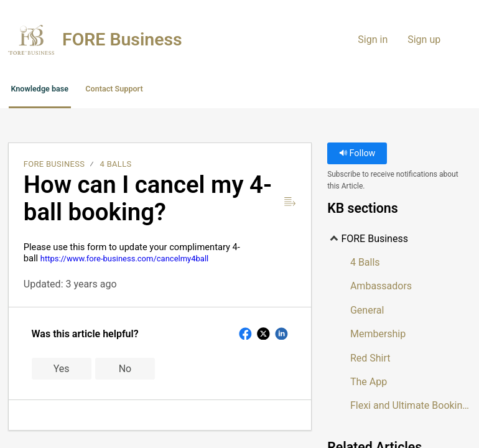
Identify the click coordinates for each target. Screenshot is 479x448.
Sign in (373, 40)
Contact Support (183, 91)
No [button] (125, 372)
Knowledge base (67, 91)
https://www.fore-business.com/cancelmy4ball (125, 262)
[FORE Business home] (31, 40)
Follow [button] (357, 157)
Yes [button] (62, 372)
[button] (267, 91)
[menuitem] (456, 40)
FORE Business (54, 168)
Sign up (424, 40)
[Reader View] (290, 205)
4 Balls (116, 168)
